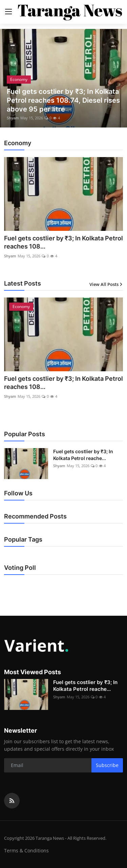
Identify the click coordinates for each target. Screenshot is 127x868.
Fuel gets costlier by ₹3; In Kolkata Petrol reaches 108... (63, 242)
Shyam (13, 118)
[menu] (8, 12)
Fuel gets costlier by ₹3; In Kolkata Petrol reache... (83, 455)
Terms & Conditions (26, 850)
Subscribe (107, 765)
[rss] (12, 801)
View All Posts (106, 284)
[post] (63, 78)
